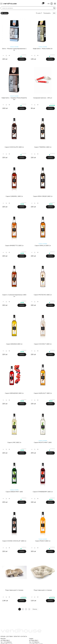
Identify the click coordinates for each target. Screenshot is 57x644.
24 (54, 13)
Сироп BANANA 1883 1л (14, 344)
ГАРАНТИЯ (17, 636)
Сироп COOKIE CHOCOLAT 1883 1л (14, 541)
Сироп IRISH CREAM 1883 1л (43, 196)
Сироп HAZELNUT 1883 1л (43, 393)
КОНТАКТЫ (24, 636)
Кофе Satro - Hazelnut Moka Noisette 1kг (14, 99)
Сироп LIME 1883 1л (14, 442)
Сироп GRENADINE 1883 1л (14, 393)
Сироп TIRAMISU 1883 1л (43, 147)
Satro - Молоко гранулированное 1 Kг (14, 49)
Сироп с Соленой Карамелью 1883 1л (14, 296)
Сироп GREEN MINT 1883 (14, 492)
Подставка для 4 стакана (43, 590)
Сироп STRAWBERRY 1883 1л (43, 492)
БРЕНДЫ (3, 636)
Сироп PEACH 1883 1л (43, 541)
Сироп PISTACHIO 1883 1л (43, 295)
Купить (22, 59)
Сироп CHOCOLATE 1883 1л (14, 147)
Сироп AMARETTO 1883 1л (14, 246)
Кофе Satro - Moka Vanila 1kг (43, 49)
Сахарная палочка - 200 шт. (43, 98)
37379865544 (35, 642)
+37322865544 (7, 642)
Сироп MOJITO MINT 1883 (43, 442)
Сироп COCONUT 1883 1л (43, 344)
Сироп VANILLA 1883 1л (43, 246)
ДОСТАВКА (10, 636)
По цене (38, 13)
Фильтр (5, 13)
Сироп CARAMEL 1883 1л (14, 196)
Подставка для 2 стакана (14, 590)
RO (50, 4)
